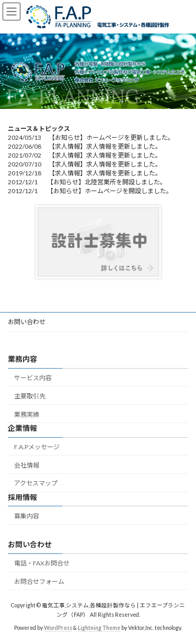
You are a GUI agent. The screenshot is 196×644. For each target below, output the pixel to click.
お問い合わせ (27, 322)
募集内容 (27, 516)
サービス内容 (33, 378)
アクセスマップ (36, 483)
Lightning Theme (99, 628)
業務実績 (27, 414)
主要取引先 (30, 396)
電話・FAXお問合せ (42, 563)
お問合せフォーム (39, 581)
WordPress (58, 628)
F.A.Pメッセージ (37, 447)
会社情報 (27, 465)
